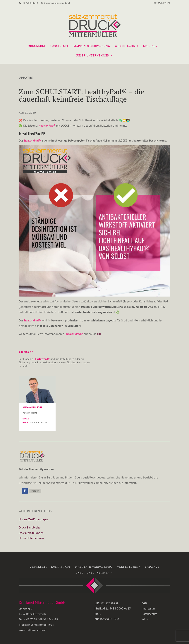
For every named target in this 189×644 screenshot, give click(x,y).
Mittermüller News (161, 3)
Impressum (149, 608)
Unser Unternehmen (93, 56)
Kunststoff (59, 46)
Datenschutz (149, 614)
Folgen (35, 491)
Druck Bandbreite (30, 527)
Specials (150, 46)
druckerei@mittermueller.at (36, 625)
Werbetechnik (127, 46)
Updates (26, 78)
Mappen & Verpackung (92, 46)
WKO (145, 619)
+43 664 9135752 (38, 422)
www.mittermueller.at (32, 630)
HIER (100, 334)
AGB (144, 603)
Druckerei (36, 46)
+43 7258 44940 (30, 3)
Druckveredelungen (31, 533)
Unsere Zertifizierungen (33, 519)
